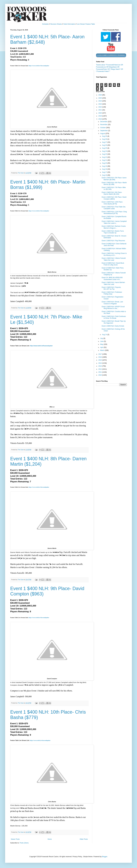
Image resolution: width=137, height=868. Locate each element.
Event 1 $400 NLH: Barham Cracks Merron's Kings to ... (114, 227)
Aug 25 (105, 148)
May (102, 344)
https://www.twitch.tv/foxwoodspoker (39, 66)
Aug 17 (105, 172)
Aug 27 (105, 142)
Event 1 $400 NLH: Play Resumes (113, 241)
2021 (100, 110)
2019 (100, 116)
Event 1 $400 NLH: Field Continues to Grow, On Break (114, 317)
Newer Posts (15, 839)
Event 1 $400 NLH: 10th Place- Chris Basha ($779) (112, 203)
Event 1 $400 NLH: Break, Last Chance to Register (112, 303)
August (103, 134)
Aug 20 (105, 163)
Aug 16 (105, 175)
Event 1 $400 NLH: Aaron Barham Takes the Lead (113, 283)
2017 (100, 354)
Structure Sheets (56, 24)
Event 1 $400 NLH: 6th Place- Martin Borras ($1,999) (114, 183)
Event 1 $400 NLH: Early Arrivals (113, 326)
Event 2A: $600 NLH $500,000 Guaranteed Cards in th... (112, 278)
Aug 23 (105, 154)
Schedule (45, 24)
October (103, 128)
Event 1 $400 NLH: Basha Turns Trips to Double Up (113, 232)
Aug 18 (105, 169)
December (104, 122)
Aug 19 (105, 166)
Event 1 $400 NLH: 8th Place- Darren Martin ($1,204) (112, 193)
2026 (100, 95)
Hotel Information (69, 24)
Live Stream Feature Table (86, 24)
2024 (100, 101)
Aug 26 (105, 145)
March (103, 350)
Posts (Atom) (24, 843)
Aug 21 (105, 160)
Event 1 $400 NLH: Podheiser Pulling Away (112, 293)
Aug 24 (105, 151)
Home (50, 839)
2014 (100, 363)
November (104, 125)
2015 (100, 360)
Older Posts (84, 839)
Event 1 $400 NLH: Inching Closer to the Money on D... (114, 254)
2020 (100, 113)
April (102, 347)
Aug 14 (105, 335)
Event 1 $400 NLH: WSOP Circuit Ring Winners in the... (113, 308)
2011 (100, 372)
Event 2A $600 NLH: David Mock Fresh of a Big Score (113, 264)
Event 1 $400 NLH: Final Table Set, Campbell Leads (114, 208)
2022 (100, 107)
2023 (100, 104)
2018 (100, 119)
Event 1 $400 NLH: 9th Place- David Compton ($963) (114, 198)
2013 (100, 366)
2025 (100, 98)
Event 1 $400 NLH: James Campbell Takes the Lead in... (114, 222)
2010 (100, 375)
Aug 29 (105, 136)
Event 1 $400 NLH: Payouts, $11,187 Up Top (111, 288)
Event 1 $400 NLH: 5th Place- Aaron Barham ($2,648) (114, 179)
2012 (100, 369)
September (104, 131)
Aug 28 (105, 139)
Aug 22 (105, 157)
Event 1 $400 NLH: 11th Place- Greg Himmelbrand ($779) (114, 213)
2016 (100, 357)
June (102, 341)
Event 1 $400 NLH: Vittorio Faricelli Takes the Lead (114, 259)
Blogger (105, 857)
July (102, 338)
